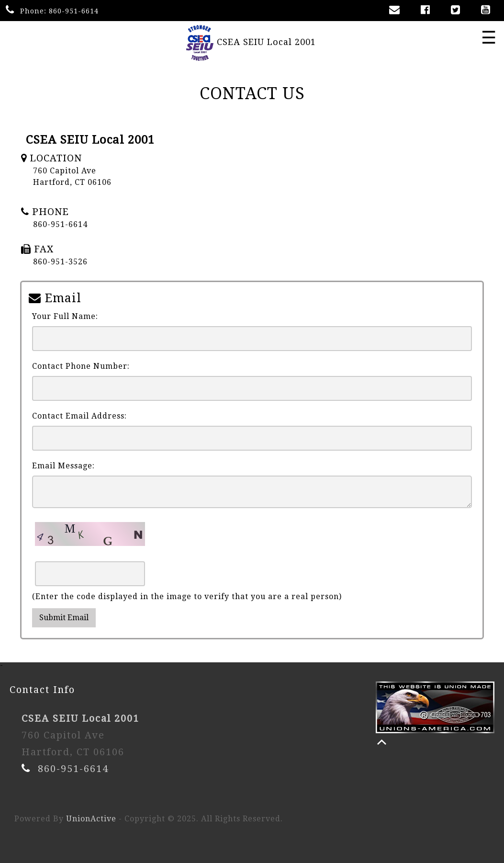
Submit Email (64, 618)
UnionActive (91, 819)
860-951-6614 (74, 11)
